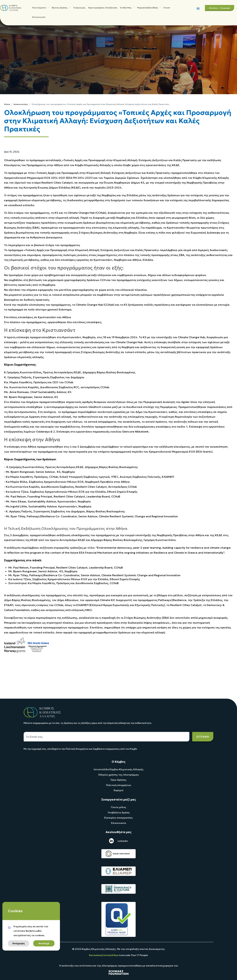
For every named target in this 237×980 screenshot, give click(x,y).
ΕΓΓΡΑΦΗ (203, 737)
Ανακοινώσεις (21, 104)
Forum (167, 8)
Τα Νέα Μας (127, 8)
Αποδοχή (44, 943)
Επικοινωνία (39, 18)
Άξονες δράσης (61, 8)
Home (7, 104)
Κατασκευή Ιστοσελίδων (104, 955)
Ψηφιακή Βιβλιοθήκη (149, 8)
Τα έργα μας (79, 8)
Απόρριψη (18, 943)
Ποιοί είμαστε (41, 8)
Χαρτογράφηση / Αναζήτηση (103, 8)
